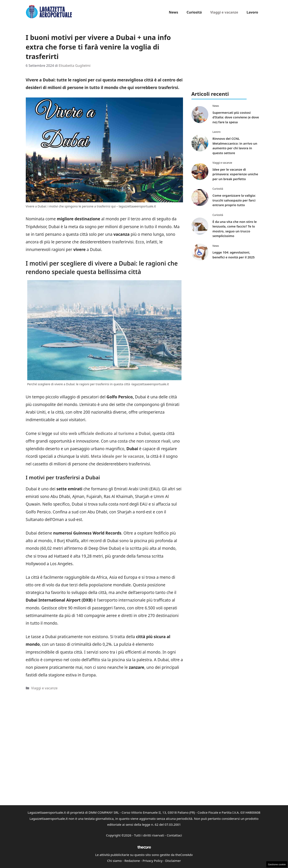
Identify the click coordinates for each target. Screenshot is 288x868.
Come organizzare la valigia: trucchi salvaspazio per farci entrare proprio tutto (234, 200)
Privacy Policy (153, 861)
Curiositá (194, 12)
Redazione (132, 861)
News (173, 12)
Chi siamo (114, 861)
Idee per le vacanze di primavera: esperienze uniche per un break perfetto (235, 174)
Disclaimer (173, 861)
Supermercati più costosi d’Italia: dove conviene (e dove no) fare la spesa (236, 117)
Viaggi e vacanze (224, 12)
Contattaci (174, 835)
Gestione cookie (277, 864)
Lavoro (252, 12)
